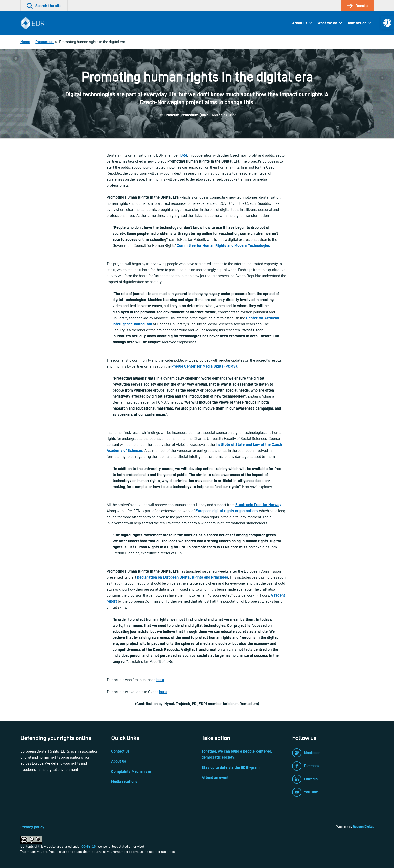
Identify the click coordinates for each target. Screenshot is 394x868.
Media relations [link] (124, 781)
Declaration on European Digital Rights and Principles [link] (183, 577)
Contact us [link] (120, 751)
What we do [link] (327, 23)
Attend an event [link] (215, 777)
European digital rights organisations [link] (227, 511)
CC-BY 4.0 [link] (89, 846)
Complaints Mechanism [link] (131, 771)
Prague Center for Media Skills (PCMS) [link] (204, 366)
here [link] (160, 680)
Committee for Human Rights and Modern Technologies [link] (223, 246)
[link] (387, 23)
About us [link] (300, 23)
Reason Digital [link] (363, 827)
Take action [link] (357, 23)
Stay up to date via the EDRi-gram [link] (231, 767)
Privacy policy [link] (32, 827)
